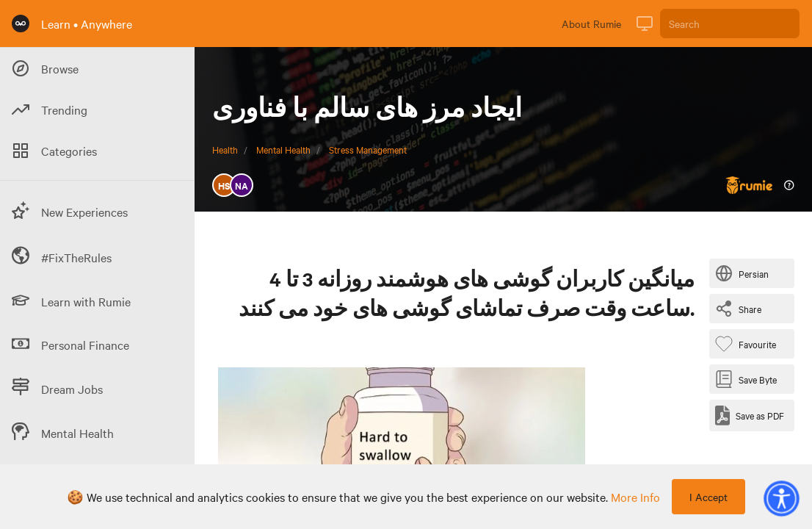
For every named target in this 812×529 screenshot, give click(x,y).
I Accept (708, 497)
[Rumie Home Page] (21, 24)
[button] (781, 498)
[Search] (730, 24)
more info (635, 497)
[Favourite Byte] (748, 344)
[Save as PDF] (750, 415)
